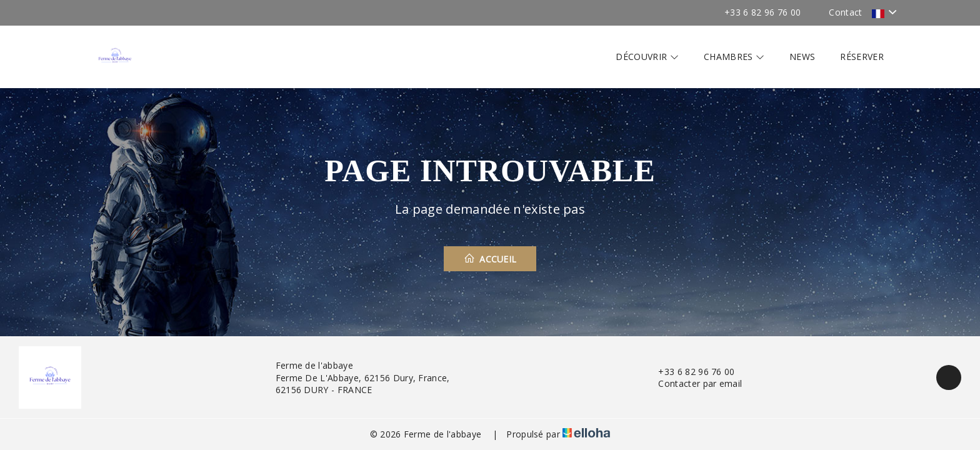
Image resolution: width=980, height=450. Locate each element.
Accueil (490, 259)
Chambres (734, 57)
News (802, 57)
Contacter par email (693, 383)
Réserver (862, 57)
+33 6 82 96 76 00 (689, 372)
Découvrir (647, 57)
